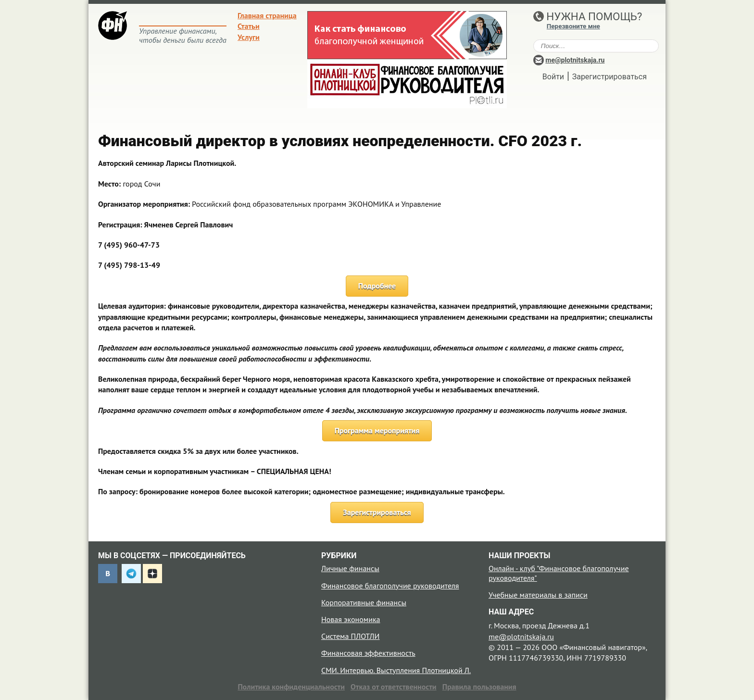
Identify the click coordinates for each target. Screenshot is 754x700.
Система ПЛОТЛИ (350, 636)
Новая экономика (351, 619)
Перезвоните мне (573, 26)
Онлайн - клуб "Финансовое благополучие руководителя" (559, 573)
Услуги (249, 37)
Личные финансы (350, 568)
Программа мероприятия (377, 430)
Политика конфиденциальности (291, 687)
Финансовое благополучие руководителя (390, 586)
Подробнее (377, 286)
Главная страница (267, 15)
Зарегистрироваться (609, 77)
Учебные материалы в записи (538, 595)
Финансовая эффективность (368, 653)
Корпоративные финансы (364, 602)
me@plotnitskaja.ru (575, 60)
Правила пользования (479, 687)
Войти (553, 77)
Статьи (249, 26)
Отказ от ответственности (394, 687)
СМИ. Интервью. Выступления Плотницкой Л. (396, 670)
